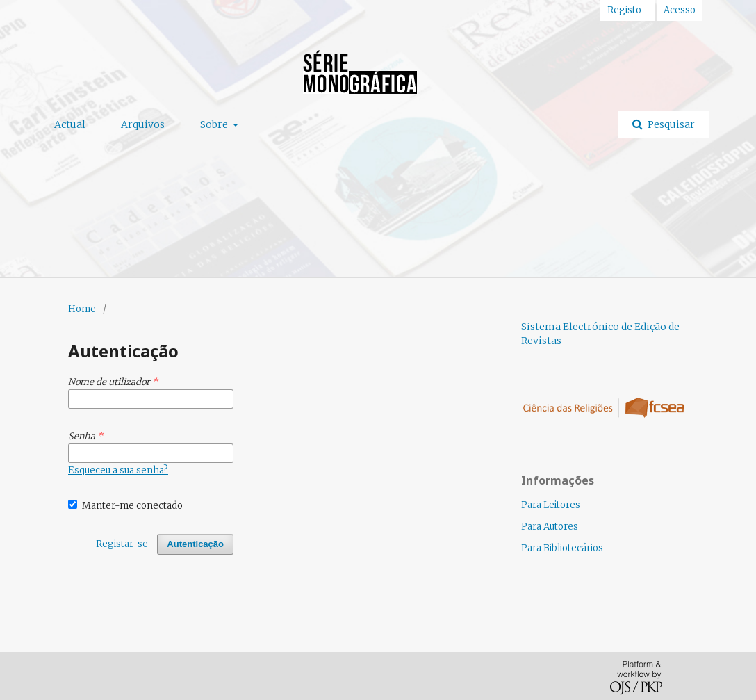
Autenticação (195, 544)
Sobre (215, 124)
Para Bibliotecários (562, 548)
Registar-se (122, 544)
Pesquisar (670, 124)
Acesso (680, 10)
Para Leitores (551, 505)
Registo (624, 10)
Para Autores (550, 527)
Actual (70, 124)
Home (82, 309)
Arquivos (143, 124)
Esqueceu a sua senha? (118, 470)
